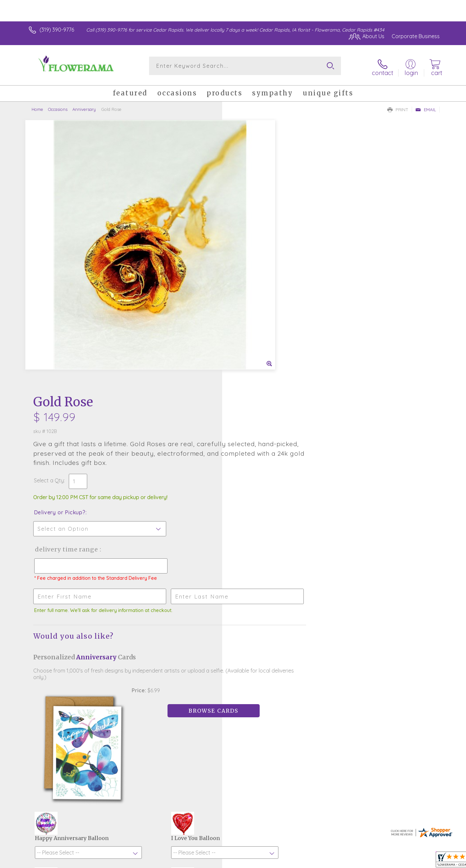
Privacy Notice (334, 861)
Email (426, 107)
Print (398, 107)
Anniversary (84, 107)
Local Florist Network (381, 861)
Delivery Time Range (266, 281)
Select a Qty (249, 212)
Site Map (422, 861)
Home (37, 107)
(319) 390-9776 (57, 30)
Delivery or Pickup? (259, 244)
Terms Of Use (296, 861)
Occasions (58, 107)
